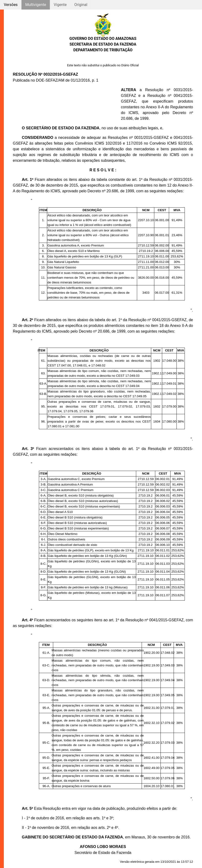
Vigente (60, 5)
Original (81, 5)
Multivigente (36, 5)
